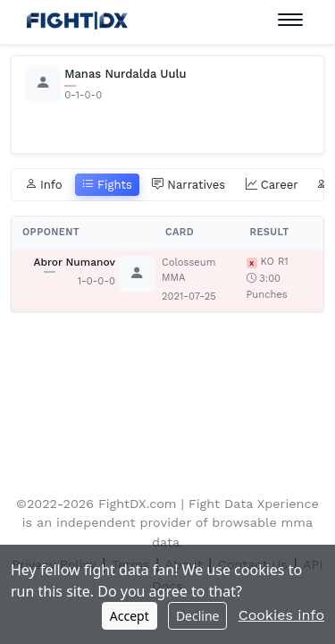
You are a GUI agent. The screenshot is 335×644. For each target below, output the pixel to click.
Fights (107, 185)
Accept (130, 616)
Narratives (188, 185)
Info (44, 185)
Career (272, 185)
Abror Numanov (74, 262)
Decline (198, 616)
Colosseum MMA (188, 270)
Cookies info (281, 615)
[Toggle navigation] (290, 20)
